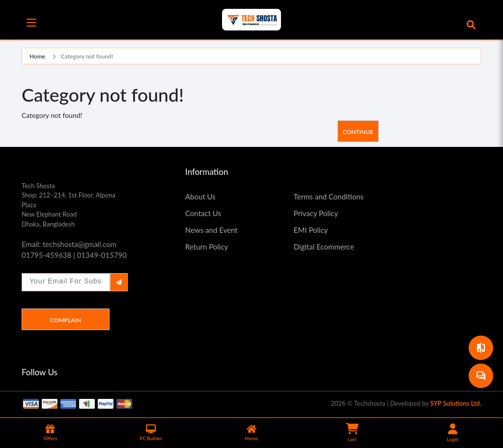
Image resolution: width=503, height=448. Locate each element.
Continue (358, 132)
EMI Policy (311, 230)
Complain (66, 320)
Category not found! (87, 56)
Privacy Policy (316, 213)
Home (37, 56)
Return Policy (207, 247)
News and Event (211, 230)
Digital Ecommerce (324, 247)
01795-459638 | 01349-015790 (74, 255)
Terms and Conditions (329, 196)
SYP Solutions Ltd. (456, 403)
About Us (200, 196)
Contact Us (203, 213)
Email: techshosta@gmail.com (69, 244)
